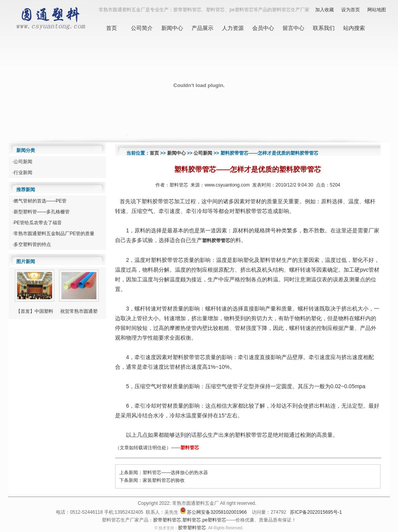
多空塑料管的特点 (32, 244)
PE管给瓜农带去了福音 (38, 223)
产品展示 (202, 28)
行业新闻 (23, 173)
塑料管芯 (190, 448)
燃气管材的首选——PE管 (40, 201)
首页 (112, 28)
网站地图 (377, 10)
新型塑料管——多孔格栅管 (42, 212)
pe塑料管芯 (214, 520)
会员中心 (263, 28)
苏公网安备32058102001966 (217, 512)
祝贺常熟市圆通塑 (79, 311)
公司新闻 (23, 162)
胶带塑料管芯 (167, 520)
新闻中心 (172, 28)
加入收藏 (325, 10)
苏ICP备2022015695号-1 (316, 512)
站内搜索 (354, 28)
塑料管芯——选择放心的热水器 (175, 473)
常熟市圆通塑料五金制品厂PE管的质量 (54, 234)
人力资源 (233, 28)
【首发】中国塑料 (35, 311)
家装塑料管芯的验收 (164, 480)
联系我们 (324, 28)
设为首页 (351, 10)
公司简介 (142, 28)
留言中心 (293, 28)
